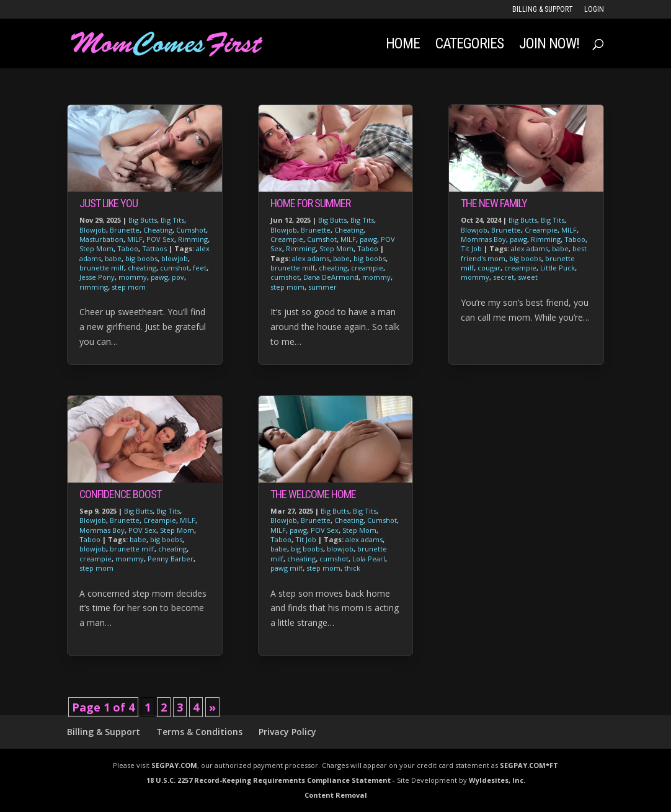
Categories (469, 46)
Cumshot (191, 230)
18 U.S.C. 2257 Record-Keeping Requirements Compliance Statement (269, 780)
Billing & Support (543, 10)
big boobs (141, 258)
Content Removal (336, 795)
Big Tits (172, 220)
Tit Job (306, 539)
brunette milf (102, 268)
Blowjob (93, 230)
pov (178, 277)
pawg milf (287, 568)
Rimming (193, 239)
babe (113, 258)
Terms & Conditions (199, 732)
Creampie (160, 520)
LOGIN (594, 10)
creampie (96, 559)
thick (352, 568)
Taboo (128, 248)
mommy (133, 277)
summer (322, 287)
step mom (129, 287)
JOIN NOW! (549, 46)
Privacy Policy (287, 732)
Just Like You (109, 203)
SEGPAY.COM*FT (529, 765)
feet (200, 268)
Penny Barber (171, 559)
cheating (142, 268)
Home (403, 46)
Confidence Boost (120, 494)
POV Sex (160, 239)
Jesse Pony (97, 277)
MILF (135, 239)
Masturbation (101, 239)
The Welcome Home (313, 494)
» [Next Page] (212, 707)
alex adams (311, 258)
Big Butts (143, 220)
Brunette (125, 230)
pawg (159, 277)
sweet (528, 277)
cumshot (175, 268)
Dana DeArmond (331, 277)
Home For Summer (310, 203)
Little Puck (558, 268)
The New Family (494, 203)
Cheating (158, 230)
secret (504, 277)
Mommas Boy (102, 530)
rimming (94, 287)
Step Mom (96, 248)
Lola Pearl (369, 559)
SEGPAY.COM (174, 765)
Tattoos (154, 248)
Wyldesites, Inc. (497, 780)
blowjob (175, 258)
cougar (489, 268)
